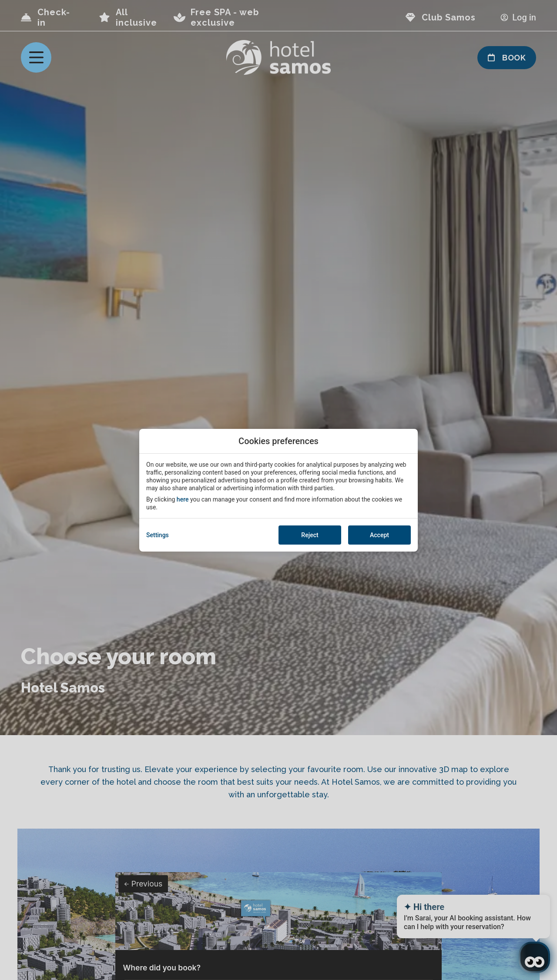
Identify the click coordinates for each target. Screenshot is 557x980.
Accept (379, 535)
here (183, 499)
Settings (158, 535)
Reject (310, 535)
